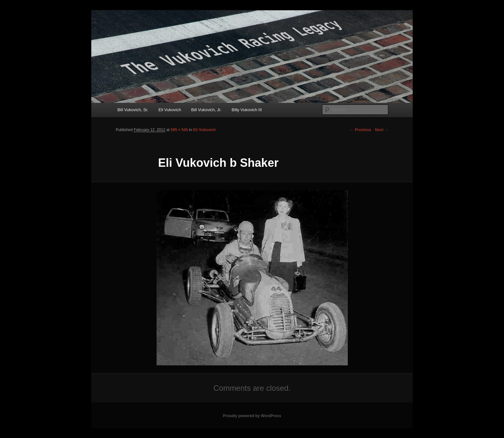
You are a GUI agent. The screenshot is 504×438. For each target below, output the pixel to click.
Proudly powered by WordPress (252, 416)
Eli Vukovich (170, 110)
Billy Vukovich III (247, 110)
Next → (382, 130)
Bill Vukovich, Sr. (133, 110)
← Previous (361, 130)
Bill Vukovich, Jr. (206, 110)
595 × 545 (179, 130)
